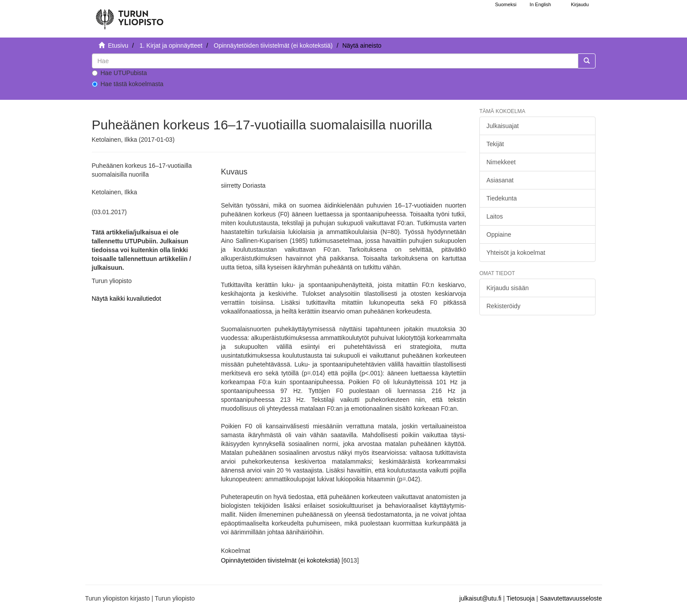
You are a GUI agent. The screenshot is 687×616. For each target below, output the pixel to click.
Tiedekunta (502, 198)
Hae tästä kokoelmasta (128, 84)
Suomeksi (506, 4)
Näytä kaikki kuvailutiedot (127, 299)
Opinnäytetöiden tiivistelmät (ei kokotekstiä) (273, 45)
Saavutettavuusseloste (571, 598)
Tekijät (495, 144)
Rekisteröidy (503, 306)
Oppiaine (499, 234)
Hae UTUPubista (120, 73)
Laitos (495, 216)
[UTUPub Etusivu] (129, 15)
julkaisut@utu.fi (480, 598)
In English (540, 4)
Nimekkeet (501, 162)
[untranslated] (335, 61)
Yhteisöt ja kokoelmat (516, 253)
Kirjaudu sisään (508, 288)
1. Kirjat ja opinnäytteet (171, 45)
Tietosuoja (520, 598)
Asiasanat (500, 180)
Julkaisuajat (503, 126)
